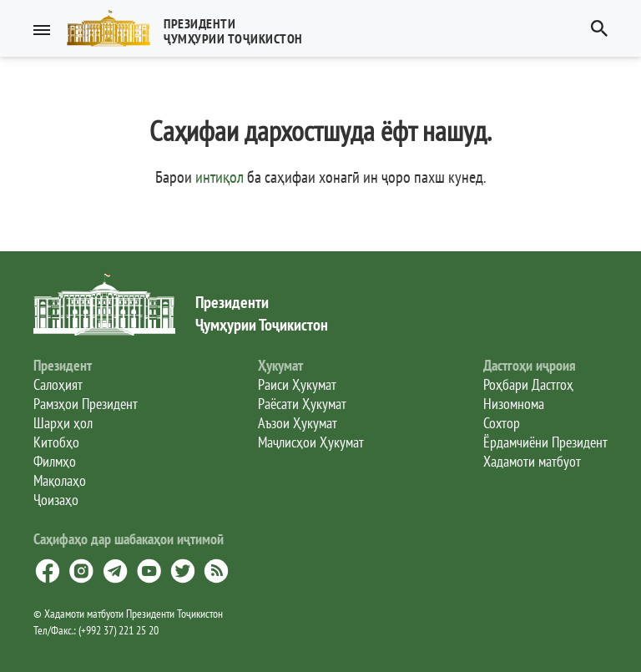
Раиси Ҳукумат (297, 384)
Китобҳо (56, 442)
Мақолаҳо (60, 480)
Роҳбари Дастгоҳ (528, 384)
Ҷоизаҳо (56, 500)
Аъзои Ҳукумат (298, 423)
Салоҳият (58, 384)
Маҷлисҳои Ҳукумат (311, 442)
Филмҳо (55, 461)
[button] (192, 28)
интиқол (220, 177)
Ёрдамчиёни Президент (545, 442)
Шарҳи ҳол (63, 423)
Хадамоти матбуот (532, 461)
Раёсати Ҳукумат (302, 404)
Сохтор (502, 423)
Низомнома (514, 404)
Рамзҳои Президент (86, 404)
